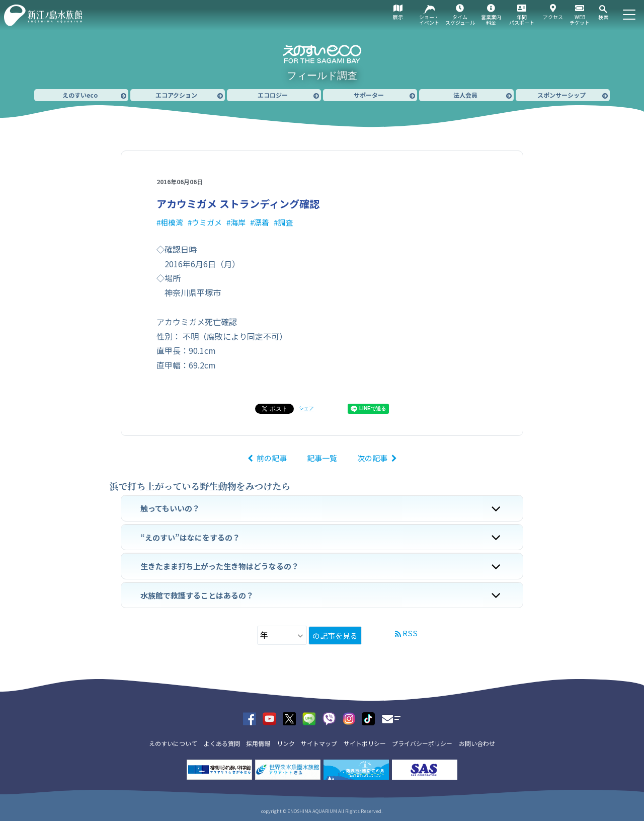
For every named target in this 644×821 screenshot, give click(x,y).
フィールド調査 (322, 76)
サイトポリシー (365, 743)
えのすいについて (173, 743)
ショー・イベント (429, 20)
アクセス (553, 17)
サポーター (369, 95)
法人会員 (465, 95)
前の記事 (272, 458)
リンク (286, 743)
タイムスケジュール (460, 20)
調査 (285, 222)
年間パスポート (522, 20)
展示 (398, 17)
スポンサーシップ (561, 95)
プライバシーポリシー (422, 743)
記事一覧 (322, 458)
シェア (306, 408)
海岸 (238, 222)
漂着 (262, 222)
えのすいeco (80, 95)
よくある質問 (222, 743)
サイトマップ (319, 743)
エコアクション (176, 95)
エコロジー (273, 95)
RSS (410, 633)
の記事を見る (335, 636)
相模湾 (172, 222)
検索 (603, 17)
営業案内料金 (491, 20)
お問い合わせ (477, 743)
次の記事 (372, 458)
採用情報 (258, 743)
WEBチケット (580, 20)
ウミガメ (207, 222)
